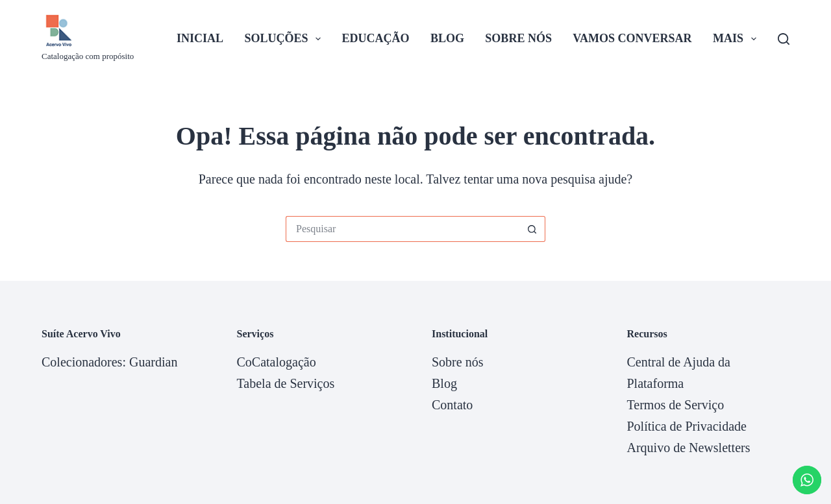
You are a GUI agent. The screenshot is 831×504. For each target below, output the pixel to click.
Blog (447, 38)
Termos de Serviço (676, 405)
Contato (452, 405)
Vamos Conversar (632, 38)
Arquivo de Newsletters (689, 448)
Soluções (286, 39)
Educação (376, 38)
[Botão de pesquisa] (532, 229)
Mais (737, 39)
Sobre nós (518, 38)
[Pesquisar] (784, 39)
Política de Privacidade (687, 426)
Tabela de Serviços (286, 383)
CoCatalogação (277, 362)
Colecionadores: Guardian (109, 362)
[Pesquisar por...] (403, 229)
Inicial (200, 38)
